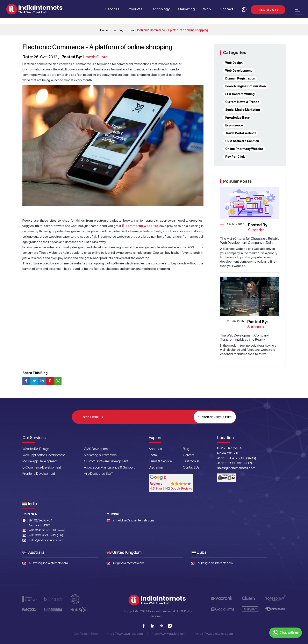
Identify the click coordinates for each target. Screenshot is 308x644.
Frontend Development (39, 473)
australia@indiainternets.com (48, 563)
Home (104, 30)
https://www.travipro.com (169, 634)
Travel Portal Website (241, 133)
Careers (188, 455)
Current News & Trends (242, 102)
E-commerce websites (140, 226)
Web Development (238, 71)
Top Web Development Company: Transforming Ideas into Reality (245, 337)
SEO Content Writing (240, 94)
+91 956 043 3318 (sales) (47, 530)
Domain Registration (240, 78)
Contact (227, 9)
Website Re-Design (36, 449)
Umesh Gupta (95, 57)
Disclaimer (156, 467)
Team (153, 455)
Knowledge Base (237, 118)
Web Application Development (44, 455)
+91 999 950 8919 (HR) (46, 535)
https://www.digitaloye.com (214, 634)
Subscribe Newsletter (215, 417)
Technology (160, 9)
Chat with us (285, 633)
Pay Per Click (235, 157)
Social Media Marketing (243, 110)
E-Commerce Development (42, 467)
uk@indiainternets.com (129, 563)
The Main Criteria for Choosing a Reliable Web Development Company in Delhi (250, 241)
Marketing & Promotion (100, 455)
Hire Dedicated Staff (98, 473)
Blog (119, 30)
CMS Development (97, 449)
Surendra (256, 230)
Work (207, 9)
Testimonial (191, 461)
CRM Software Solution (242, 141)
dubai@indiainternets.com (215, 563)
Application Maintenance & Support (109, 467)
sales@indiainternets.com (46, 540)
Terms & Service (160, 461)
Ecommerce (234, 125)
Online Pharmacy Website (244, 149)
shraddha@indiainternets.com (134, 520)
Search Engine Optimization (246, 86)
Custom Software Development (106, 461)
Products (135, 9)
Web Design (234, 63)
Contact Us (191, 467)
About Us (155, 449)
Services (112, 9)
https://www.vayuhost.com (125, 634)
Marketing (186, 9)
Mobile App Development (40, 461)
